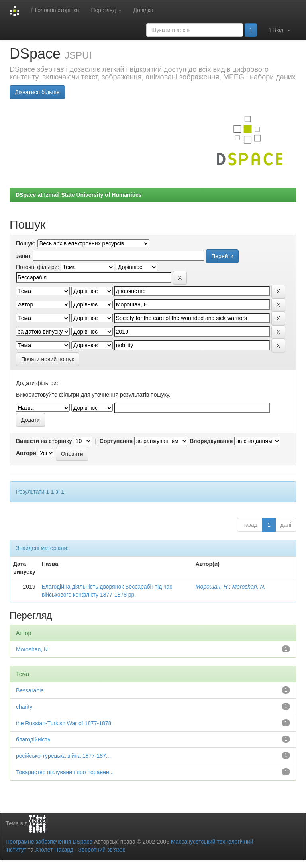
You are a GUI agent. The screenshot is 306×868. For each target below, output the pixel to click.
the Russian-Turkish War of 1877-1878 (64, 723)
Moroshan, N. (249, 587)
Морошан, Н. (212, 587)
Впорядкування (211, 441)
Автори (26, 453)
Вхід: (280, 30)
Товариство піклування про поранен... (65, 772)
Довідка (143, 10)
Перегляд (106, 10)
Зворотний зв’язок (101, 850)
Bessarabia (30, 690)
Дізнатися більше (37, 92)
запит (24, 256)
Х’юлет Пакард (54, 850)
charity (24, 707)
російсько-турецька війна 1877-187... (63, 756)
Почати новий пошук (48, 359)
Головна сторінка (55, 10)
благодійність (33, 739)
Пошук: (26, 243)
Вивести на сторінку (44, 441)
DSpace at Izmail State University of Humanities (79, 195)
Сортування (116, 441)
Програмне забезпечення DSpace (49, 842)
